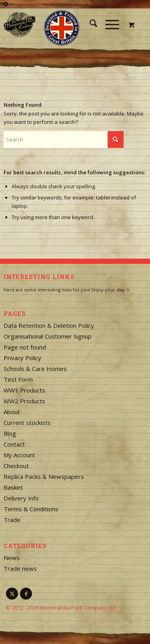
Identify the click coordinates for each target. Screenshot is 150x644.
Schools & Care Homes (35, 369)
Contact (14, 444)
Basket (13, 487)
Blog (10, 433)
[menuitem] (89, 24)
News (12, 558)
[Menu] (108, 24)
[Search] (89, 24)
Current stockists (27, 423)
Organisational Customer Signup (48, 336)
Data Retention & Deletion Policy (49, 325)
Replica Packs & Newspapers (44, 477)
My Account (19, 455)
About (12, 412)
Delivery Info (21, 498)
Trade (12, 520)
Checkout (16, 466)
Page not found (25, 347)
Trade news (20, 568)
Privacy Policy (22, 358)
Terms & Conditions (31, 509)
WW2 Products (24, 401)
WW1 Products (24, 390)
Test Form (18, 379)
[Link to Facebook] (26, 594)
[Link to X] (12, 594)
